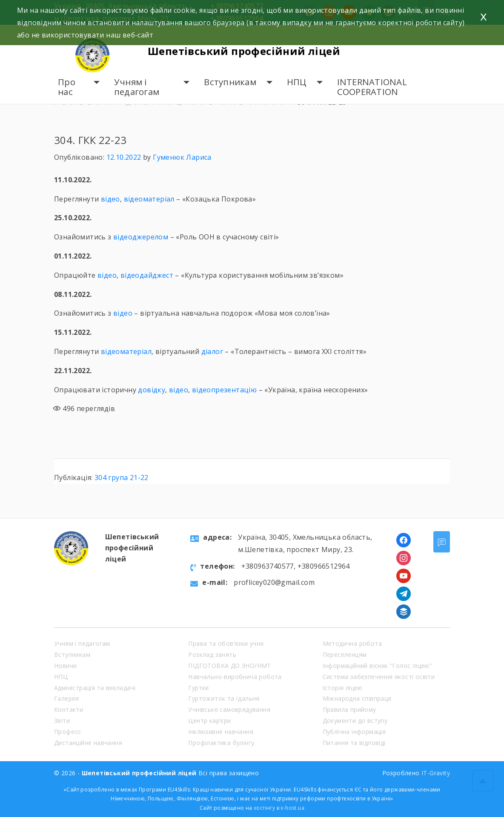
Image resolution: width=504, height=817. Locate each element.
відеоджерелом (141, 237)
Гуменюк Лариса (182, 157)
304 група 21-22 (122, 478)
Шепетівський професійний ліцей (244, 51)
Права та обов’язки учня (226, 643)
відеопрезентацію (224, 390)
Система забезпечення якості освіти (379, 677)
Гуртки (198, 688)
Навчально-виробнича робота (235, 677)
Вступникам (230, 82)
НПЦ (297, 82)
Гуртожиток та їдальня (224, 698)
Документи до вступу (355, 721)
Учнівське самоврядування (229, 709)
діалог (212, 351)
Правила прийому (349, 709)
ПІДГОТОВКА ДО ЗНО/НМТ (229, 666)
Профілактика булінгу (221, 743)
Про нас (67, 87)
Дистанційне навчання (88, 743)
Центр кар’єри (209, 721)
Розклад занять (212, 654)
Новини (65, 666)
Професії (67, 732)
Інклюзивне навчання (221, 732)
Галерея (67, 698)
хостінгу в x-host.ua (279, 808)
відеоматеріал (149, 199)
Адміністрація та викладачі (95, 688)
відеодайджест (147, 275)
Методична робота (352, 643)
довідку (152, 390)
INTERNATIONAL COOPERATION (372, 87)
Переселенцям (345, 654)
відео (110, 199)
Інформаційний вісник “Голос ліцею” (377, 666)
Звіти (62, 721)
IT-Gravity (436, 773)
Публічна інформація (354, 732)
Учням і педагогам (137, 87)
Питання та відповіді (354, 743)
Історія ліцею (343, 688)
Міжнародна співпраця (357, 698)
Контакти (69, 709)
